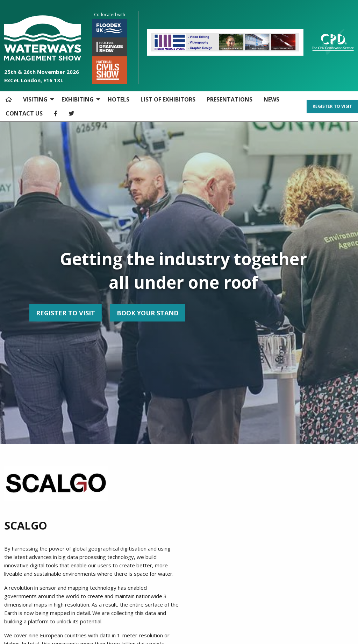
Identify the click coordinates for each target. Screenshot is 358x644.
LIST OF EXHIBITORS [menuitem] (168, 99)
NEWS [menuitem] (271, 99)
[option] (225, 42)
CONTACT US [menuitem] (24, 113)
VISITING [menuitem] (35, 99)
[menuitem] (9, 99)
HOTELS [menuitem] (119, 99)
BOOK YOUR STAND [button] (69, 313)
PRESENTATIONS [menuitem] (230, 99)
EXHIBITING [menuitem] (78, 99)
